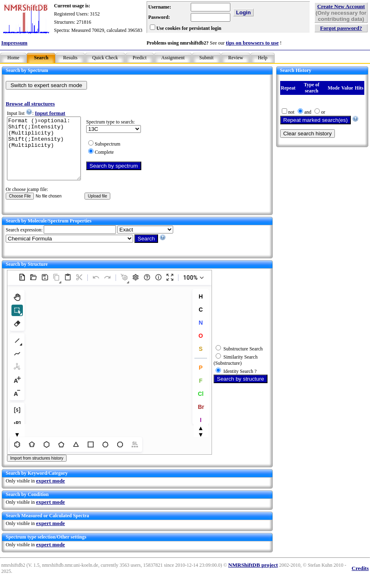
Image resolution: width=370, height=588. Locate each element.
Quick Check (105, 58)
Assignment (173, 58)
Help (262, 58)
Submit (206, 58)
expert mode (50, 493)
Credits (360, 580)
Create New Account (341, 6)
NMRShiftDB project (253, 577)
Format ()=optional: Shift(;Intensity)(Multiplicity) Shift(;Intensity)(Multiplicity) (48, 155)
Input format (50, 113)
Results (70, 58)
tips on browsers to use (252, 43)
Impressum (14, 43)
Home (13, 58)
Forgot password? (341, 28)
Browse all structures (30, 104)
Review (236, 58)
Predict (140, 58)
